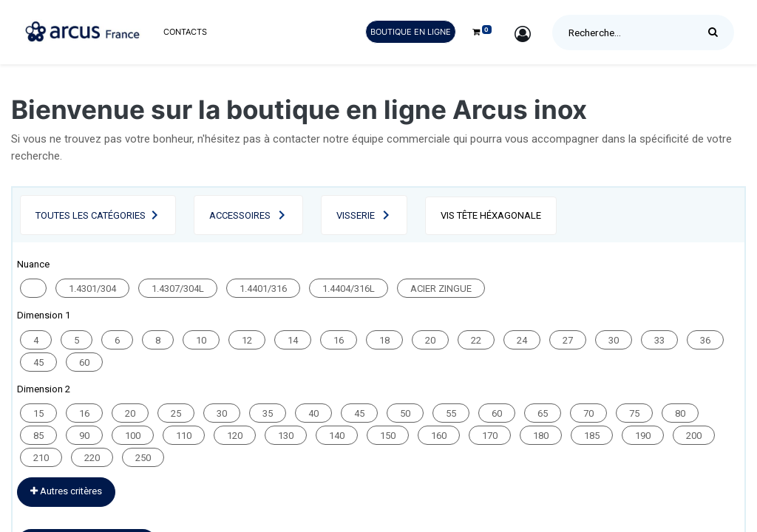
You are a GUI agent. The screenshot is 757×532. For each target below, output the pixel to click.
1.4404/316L (349, 289)
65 (543, 413)
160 (439, 436)
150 (388, 436)
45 (38, 362)
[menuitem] (185, 32)
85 (38, 436)
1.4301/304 (92, 289)
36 (705, 340)
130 (286, 436)
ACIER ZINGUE (441, 289)
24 (522, 340)
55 (451, 413)
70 (588, 413)
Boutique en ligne (411, 32)
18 (384, 340)
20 (430, 340)
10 (201, 340)
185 (592, 436)
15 (38, 413)
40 (313, 413)
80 (680, 413)
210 (41, 458)
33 (659, 340)
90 (84, 436)
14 (293, 340)
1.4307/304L (178, 289)
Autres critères (66, 491)
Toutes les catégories (91, 215)
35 (268, 413)
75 (634, 413)
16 (339, 340)
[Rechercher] (717, 33)
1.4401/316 (263, 289)
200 (694, 436)
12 (247, 340)
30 (614, 340)
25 (176, 413)
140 (337, 436)
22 (476, 340)
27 (568, 340)
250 (143, 458)
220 (92, 458)
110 (184, 436)
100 (133, 436)
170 (490, 436)
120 (235, 436)
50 (405, 413)
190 (643, 436)
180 (541, 436)
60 (84, 362)
